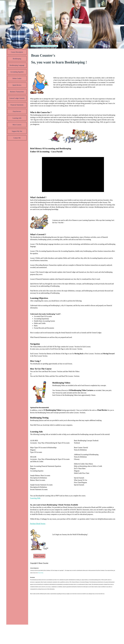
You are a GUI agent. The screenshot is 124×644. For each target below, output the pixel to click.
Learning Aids (17, 118)
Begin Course (39, 556)
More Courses (17, 125)
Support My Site (17, 131)
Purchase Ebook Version (38, 524)
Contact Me (17, 138)
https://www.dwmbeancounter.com (44, 46)
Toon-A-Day (40, 573)
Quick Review (17, 85)
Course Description (17, 52)
